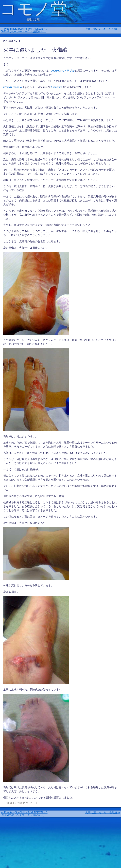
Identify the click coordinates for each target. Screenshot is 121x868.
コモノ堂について (20, 803)
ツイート (34, 803)
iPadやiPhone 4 (12, 87)
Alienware (56, 87)
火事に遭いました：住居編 (103, 29)
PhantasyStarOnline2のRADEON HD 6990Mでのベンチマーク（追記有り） (24, 30)
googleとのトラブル (63, 71)
